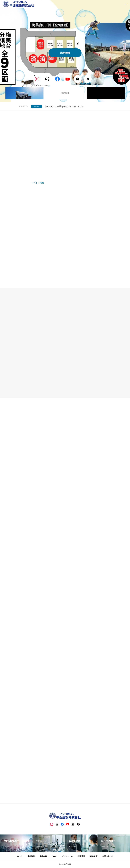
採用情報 (81, 856)
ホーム (20, 856)
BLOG (36, 107)
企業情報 (31, 856)
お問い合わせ (108, 856)
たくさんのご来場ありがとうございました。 (65, 106)
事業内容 (43, 856)
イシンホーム (67, 856)
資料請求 (94, 856)
